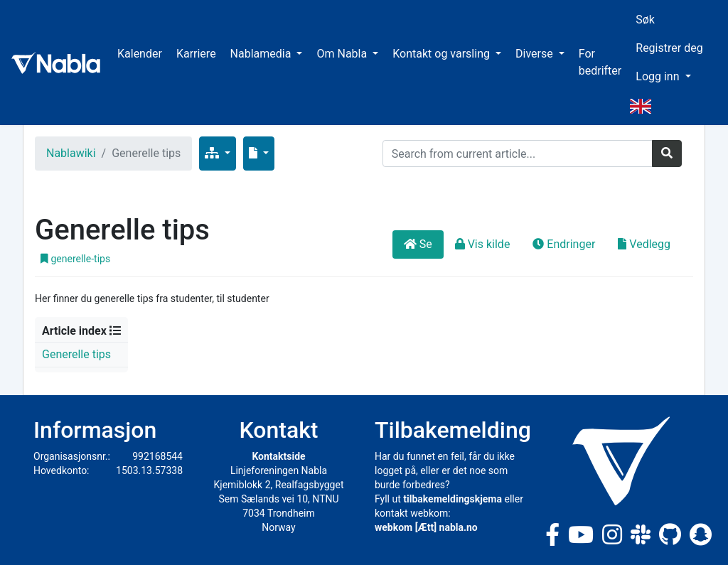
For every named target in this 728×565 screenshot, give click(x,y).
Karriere (196, 54)
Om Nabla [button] (343, 54)
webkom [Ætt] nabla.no (426, 527)
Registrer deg (669, 48)
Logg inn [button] (659, 76)
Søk (645, 20)
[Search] (518, 154)
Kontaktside (278, 456)
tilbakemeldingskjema (453, 499)
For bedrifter (600, 62)
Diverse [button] (536, 54)
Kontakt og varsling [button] (443, 54)
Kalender (140, 54)
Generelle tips (76, 354)
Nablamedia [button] (262, 54)
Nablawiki (71, 153)
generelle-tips (75, 259)
